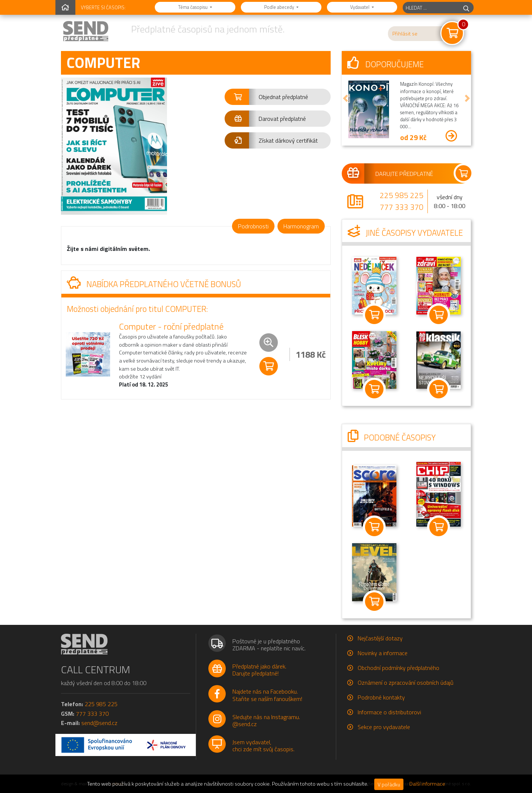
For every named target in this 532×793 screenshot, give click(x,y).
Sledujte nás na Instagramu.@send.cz (266, 720)
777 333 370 (402, 207)
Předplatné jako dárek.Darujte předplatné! (259, 670)
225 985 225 (402, 195)
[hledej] (466, 8)
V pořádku (389, 784)
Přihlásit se (405, 34)
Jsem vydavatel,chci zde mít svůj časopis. (263, 746)
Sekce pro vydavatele (384, 727)
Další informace (427, 784)
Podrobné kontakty (381, 697)
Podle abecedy (280, 7)
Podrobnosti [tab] (253, 226)
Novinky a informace (383, 653)
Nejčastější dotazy (380, 638)
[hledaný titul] (431, 8)
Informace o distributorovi (389, 712)
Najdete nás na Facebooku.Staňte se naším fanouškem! (267, 695)
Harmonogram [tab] (301, 226)
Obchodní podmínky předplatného (398, 668)
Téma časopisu (193, 7)
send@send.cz (99, 723)
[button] (278, 97)
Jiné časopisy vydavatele (405, 233)
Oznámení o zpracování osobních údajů (405, 683)
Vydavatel (360, 7)
